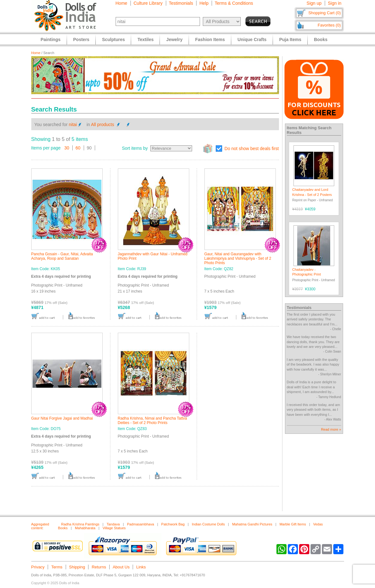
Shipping (77, 567)
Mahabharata (85, 528)
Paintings (51, 39)
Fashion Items (210, 39)
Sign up (314, 3)
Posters (81, 39)
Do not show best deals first (252, 149)
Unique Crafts (252, 39)
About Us (121, 567)
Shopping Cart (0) (325, 13)
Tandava (113, 524)
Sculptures (113, 39)
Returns (99, 567)
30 (67, 148)
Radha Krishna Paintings (80, 524)
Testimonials (181, 3)
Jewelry (174, 39)
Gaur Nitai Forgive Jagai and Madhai (62, 418)
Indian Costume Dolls (208, 524)
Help (204, 3)
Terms (57, 567)
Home (121, 3)
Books (321, 39)
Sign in (335, 3)
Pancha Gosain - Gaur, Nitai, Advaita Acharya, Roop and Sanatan (62, 256)
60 (78, 148)
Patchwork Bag (173, 524)
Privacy (38, 567)
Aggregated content (40, 526)
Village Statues (114, 528)
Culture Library (148, 3)
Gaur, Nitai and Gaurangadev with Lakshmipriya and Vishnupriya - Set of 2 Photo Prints (238, 258)
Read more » (331, 429)
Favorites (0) (329, 25)
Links (141, 567)
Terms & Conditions (234, 3)
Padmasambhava (141, 524)
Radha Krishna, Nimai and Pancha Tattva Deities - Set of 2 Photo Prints (152, 421)
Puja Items (290, 39)
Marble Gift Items (293, 524)
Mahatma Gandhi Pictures (252, 524)
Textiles (145, 39)
